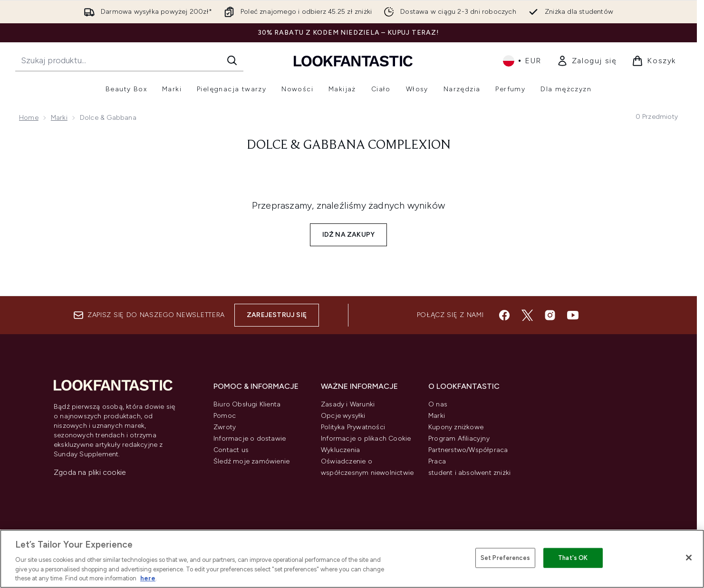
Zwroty (225, 427)
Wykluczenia (340, 450)
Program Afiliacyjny (459, 439)
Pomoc (225, 416)
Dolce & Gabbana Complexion (349, 145)
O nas (438, 404)
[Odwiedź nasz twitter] (527, 315)
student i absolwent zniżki (469, 473)
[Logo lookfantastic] (353, 61)
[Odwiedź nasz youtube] (573, 315)
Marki (59, 118)
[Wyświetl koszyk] (654, 61)
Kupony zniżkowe (456, 427)
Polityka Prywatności (353, 427)
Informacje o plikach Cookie (366, 439)
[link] (587, 61)
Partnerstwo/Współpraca (468, 450)
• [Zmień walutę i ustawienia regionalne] (522, 61)
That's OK (573, 558)
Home (29, 118)
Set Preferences (505, 558)
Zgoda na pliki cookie (90, 472)
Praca (437, 461)
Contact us (231, 450)
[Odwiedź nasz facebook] (504, 315)
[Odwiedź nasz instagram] (550, 315)
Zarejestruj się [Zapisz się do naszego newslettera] (277, 315)
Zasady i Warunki (348, 404)
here (148, 578)
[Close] (689, 558)
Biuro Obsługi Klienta (247, 404)
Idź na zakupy (349, 235)
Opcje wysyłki (343, 416)
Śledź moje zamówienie (251, 461)
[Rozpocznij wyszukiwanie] (129, 60)
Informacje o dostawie (250, 439)
